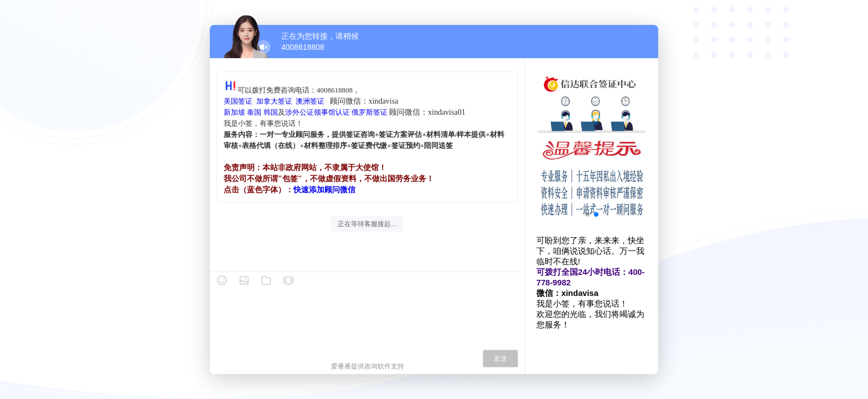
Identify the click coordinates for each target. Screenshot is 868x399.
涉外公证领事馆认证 (317, 112)
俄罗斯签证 (370, 112)
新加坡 (234, 112)
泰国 (254, 112)
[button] (587, 214)
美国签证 (238, 101)
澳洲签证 (310, 101)
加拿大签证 (274, 101)
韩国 (271, 112)
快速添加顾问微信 (324, 190)
